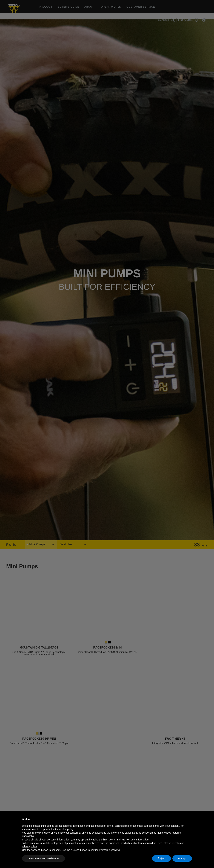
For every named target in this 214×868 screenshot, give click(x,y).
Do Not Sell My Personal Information (129, 840)
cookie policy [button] (66, 829)
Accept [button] (182, 858)
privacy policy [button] (29, 846)
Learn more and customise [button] (44, 858)
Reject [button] (162, 858)
